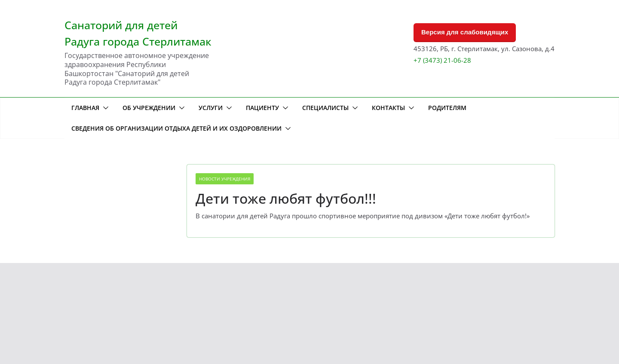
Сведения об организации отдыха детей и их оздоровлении (176, 128)
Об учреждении (149, 108)
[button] (104, 108)
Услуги (211, 108)
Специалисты (325, 108)
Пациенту (262, 108)
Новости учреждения (225, 179)
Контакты (388, 108)
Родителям (447, 108)
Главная (85, 108)
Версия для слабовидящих (465, 32)
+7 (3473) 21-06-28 (442, 60)
